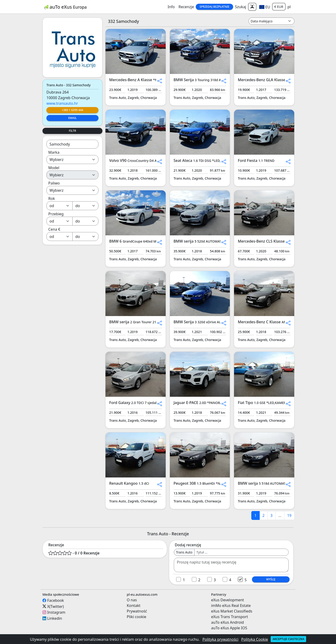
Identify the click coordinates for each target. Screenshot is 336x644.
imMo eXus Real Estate (231, 606)
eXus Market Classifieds (232, 611)
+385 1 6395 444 (73, 110)
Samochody (60, 144)
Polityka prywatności (220, 639)
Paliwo (54, 183)
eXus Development (228, 600)
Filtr (72, 131)
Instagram (56, 612)
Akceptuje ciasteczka (288, 639)
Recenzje (186, 7)
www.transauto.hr (62, 103)
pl (289, 7)
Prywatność (137, 611)
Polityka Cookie (255, 639)
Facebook (56, 600)
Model (54, 168)
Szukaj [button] (241, 7)
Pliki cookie (136, 617)
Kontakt (134, 606)
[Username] (241, 552)
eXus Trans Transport (230, 617)
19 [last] (289, 515)
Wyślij (271, 579)
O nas (132, 600)
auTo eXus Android (227, 622)
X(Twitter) (55, 606)
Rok (52, 198)
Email (72, 118)
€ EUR (279, 7)
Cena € (54, 229)
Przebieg (56, 214)
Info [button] (171, 7)
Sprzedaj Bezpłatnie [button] (214, 7)
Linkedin (55, 618)
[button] (265, 7)
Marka (54, 152)
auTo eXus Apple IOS (229, 628)
